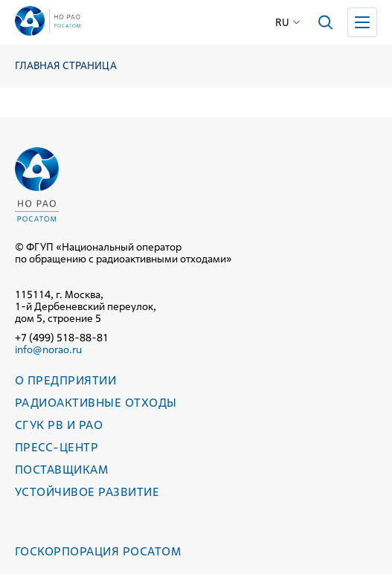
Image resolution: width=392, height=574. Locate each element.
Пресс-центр (57, 447)
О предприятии (65, 380)
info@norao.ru (48, 349)
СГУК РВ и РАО (59, 425)
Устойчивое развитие (87, 492)
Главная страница (66, 66)
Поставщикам (61, 470)
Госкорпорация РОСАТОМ (98, 551)
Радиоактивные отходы (96, 403)
